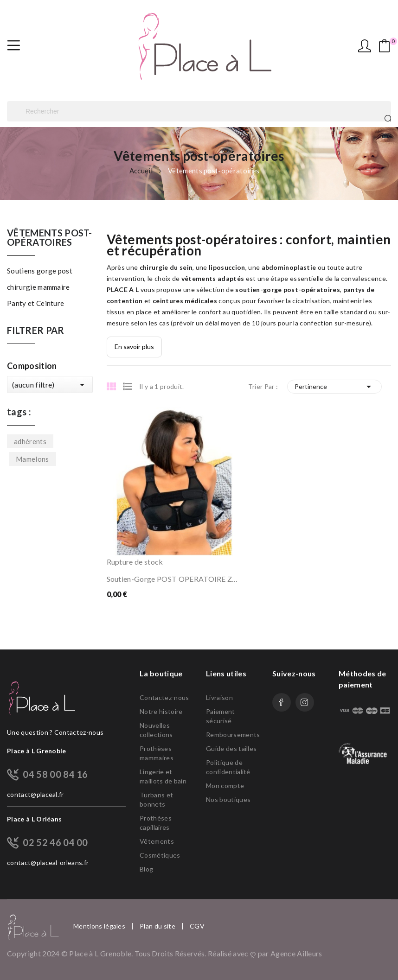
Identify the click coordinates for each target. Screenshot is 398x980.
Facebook (282, 702)
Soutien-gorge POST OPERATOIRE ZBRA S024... (174, 579)
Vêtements (157, 841)
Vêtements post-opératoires (50, 238)
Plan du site (157, 926)
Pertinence (334, 387)
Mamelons (32, 459)
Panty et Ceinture (35, 303)
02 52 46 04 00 (55, 842)
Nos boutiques (228, 799)
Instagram (305, 702)
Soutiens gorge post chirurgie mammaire (40, 279)
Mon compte (225, 786)
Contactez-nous (164, 697)
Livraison (219, 697)
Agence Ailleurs (296, 953)
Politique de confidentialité (228, 767)
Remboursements (232, 735)
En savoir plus (134, 347)
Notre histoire (161, 711)
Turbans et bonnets (156, 799)
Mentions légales (99, 926)
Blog (146, 869)
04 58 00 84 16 (55, 774)
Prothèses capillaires (156, 823)
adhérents (30, 441)
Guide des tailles (231, 748)
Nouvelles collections (156, 730)
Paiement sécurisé (221, 716)
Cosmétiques (160, 855)
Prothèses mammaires (157, 753)
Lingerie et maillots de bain (163, 776)
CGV (197, 926)
